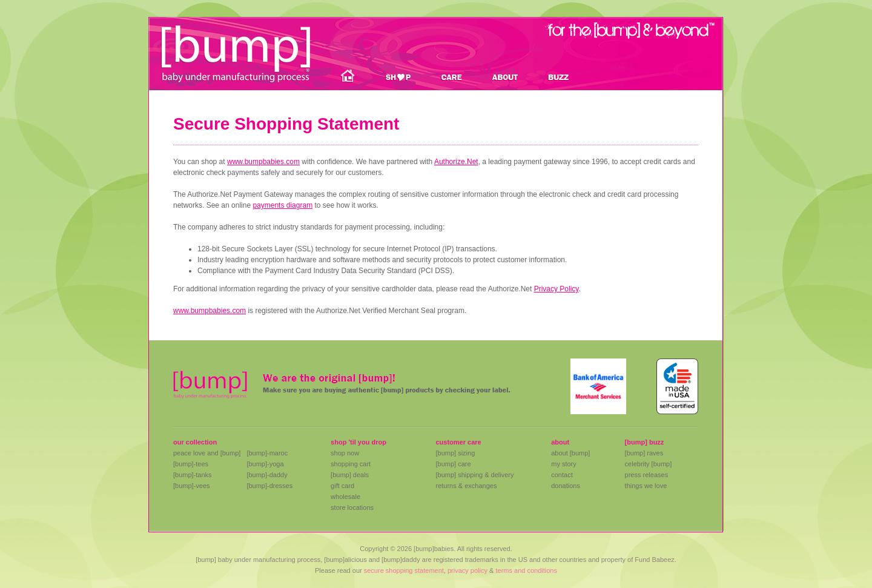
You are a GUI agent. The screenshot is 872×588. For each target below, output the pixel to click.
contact (562, 475)
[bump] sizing (455, 453)
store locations (352, 507)
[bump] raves (644, 453)
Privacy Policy (557, 289)
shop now (345, 453)
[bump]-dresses (269, 486)
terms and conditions (526, 570)
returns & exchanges (466, 486)
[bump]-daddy (267, 475)
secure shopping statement (404, 570)
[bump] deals (350, 475)
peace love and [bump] (207, 453)
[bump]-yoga (265, 464)
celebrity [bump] (649, 464)
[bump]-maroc (267, 453)
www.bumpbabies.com (263, 162)
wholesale (345, 497)
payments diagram (282, 205)
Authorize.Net (456, 162)
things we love (646, 486)
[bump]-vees (192, 486)
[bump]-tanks (193, 475)
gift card (342, 486)
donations (566, 486)
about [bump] (570, 453)
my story (564, 464)
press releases (647, 475)
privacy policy (467, 570)
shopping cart (351, 464)
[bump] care (453, 464)
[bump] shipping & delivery (474, 475)
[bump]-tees (191, 464)
